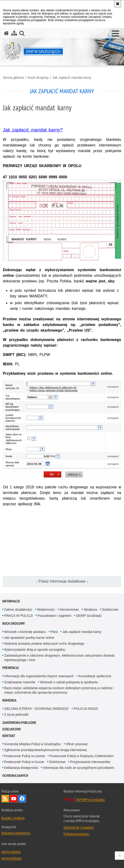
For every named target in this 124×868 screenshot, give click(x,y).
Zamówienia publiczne (19, 723)
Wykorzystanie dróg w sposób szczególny (35, 650)
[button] (115, 34)
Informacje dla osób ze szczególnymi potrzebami (78, 768)
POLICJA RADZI (86, 709)
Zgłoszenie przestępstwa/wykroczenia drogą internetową (46, 750)
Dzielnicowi (110, 610)
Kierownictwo (69, 610)
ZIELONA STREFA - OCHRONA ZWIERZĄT (37, 709)
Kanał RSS (5, 799)
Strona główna (13, 78)
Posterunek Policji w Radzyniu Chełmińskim (82, 756)
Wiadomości (46, 610)
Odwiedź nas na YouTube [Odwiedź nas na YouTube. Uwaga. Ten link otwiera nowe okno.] (14, 799)
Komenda (9, 700)
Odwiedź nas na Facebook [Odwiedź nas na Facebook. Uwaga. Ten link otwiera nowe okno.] (22, 799)
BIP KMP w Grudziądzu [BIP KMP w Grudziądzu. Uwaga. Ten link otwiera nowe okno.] (91, 800)
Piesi (54, 632)
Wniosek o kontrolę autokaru (25, 632)
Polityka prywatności (76, 834)
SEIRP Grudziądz (89, 616)
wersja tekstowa (11, 858)
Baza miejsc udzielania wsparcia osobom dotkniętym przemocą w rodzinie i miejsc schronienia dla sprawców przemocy (59, 690)
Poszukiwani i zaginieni (54, 616)
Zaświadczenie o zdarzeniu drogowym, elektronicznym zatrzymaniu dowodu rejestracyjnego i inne (60, 658)
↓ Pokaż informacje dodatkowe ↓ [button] (62, 581)
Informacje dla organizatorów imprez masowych (39, 676)
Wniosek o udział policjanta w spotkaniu (69, 682)
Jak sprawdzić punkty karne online (29, 638)
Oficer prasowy (77, 744)
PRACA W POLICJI (18, 616)
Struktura (90, 610)
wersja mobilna (11, 852)
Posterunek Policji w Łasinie (25, 756)
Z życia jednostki (16, 715)
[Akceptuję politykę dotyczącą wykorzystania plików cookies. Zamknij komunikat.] (118, 4)
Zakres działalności (18, 610)
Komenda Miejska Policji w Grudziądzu (33, 744)
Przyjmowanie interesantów (90, 762)
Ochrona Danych (15, 776)
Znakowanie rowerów (20, 682)
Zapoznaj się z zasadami (79, 827)
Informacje (11, 601)
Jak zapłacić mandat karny (72, 78)
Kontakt (9, 736)
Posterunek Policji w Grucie (24, 762)
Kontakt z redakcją (13, 818)
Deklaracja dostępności (21, 768)
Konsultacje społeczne (95, 676)
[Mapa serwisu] (14, 33)
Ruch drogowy (38, 78)
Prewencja (11, 668)
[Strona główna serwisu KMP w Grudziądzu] (6, 33)
